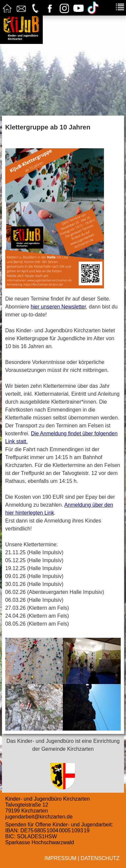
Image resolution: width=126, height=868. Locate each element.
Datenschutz (100, 858)
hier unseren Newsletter (58, 307)
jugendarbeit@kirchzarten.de (39, 817)
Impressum (60, 858)
